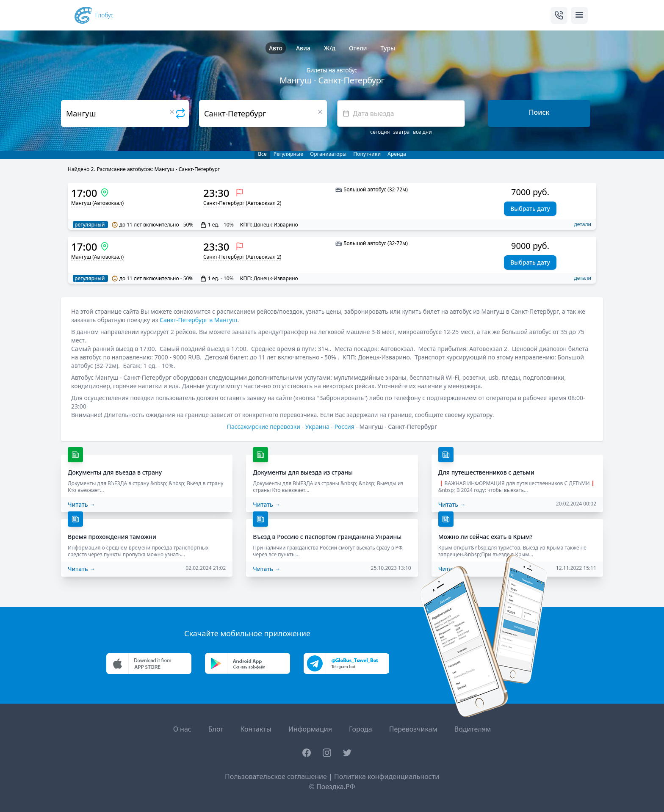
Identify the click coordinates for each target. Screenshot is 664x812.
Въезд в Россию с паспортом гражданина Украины (327, 537)
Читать (82, 504)
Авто (276, 48)
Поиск (539, 112)
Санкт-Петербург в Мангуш (199, 320)
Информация (310, 729)
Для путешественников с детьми (486, 472)
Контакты (256, 729)
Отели (358, 48)
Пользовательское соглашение (276, 776)
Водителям (473, 729)
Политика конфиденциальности (387, 776)
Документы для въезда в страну (115, 472)
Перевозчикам (413, 729)
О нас (182, 729)
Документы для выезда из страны (303, 472)
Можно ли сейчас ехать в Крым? (486, 537)
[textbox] (401, 113)
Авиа (303, 48)
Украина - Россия (330, 427)
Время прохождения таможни (112, 537)
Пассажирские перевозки (264, 427)
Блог (216, 729)
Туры (388, 48)
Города (361, 729)
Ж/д (330, 48)
